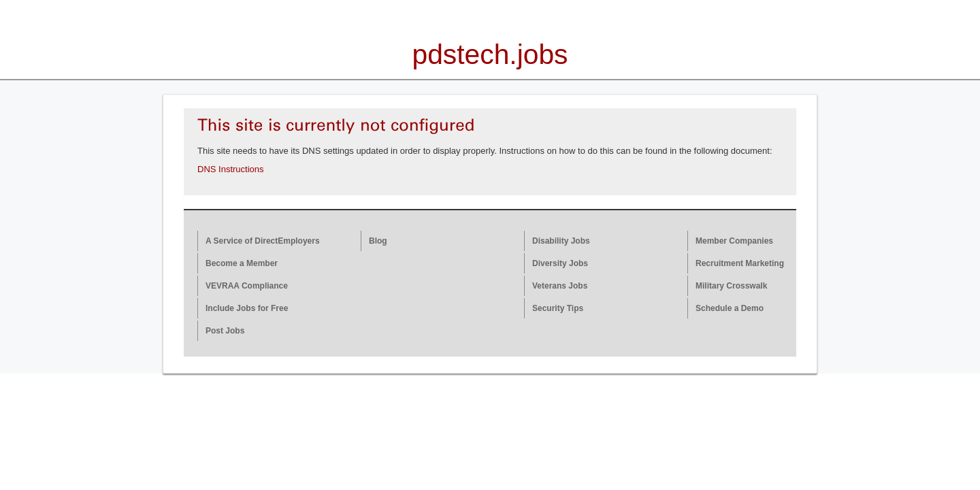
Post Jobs (225, 331)
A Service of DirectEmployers (263, 241)
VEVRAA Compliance (247, 286)
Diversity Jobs (560, 263)
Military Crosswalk (731, 286)
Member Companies (734, 241)
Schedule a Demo (730, 308)
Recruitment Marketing (740, 263)
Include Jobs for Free (247, 308)
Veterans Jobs (560, 286)
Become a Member (242, 263)
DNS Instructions (231, 169)
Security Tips (558, 308)
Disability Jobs (561, 241)
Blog (378, 241)
